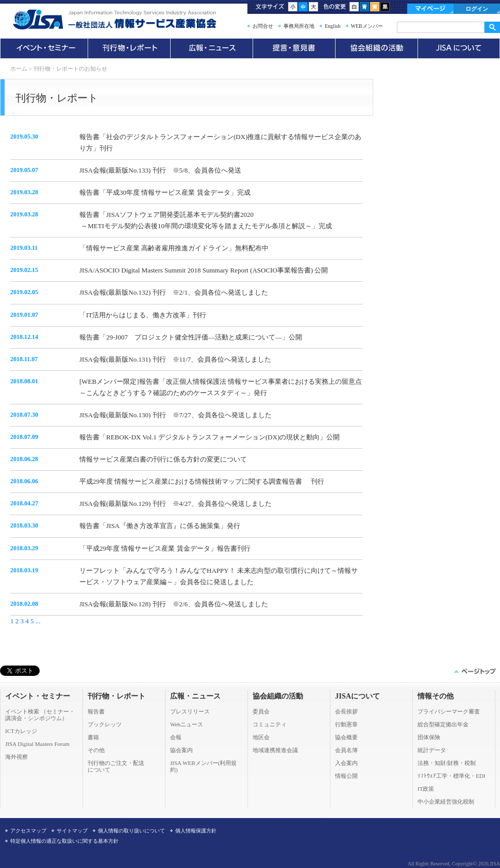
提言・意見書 (294, 48)
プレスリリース (190, 711)
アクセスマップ (28, 831)
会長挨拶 (346, 711)
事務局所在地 (299, 26)
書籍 (93, 737)
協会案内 (181, 750)
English (333, 26)
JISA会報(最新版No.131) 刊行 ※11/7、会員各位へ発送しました (175, 359)
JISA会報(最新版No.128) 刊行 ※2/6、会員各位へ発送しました (174, 604)
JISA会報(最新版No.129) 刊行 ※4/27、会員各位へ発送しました (176, 504)
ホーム (19, 69)
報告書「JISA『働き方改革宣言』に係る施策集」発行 (160, 526)
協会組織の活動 (376, 48)
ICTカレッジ (21, 731)
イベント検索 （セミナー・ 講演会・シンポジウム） (40, 715)
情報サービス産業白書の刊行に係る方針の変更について (163, 459)
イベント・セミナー (44, 48)
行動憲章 (346, 724)
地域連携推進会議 (275, 750)
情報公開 (346, 776)
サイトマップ (72, 831)
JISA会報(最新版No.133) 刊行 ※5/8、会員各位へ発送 (160, 170)
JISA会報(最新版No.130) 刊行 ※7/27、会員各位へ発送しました (176, 415)
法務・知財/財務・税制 (447, 763)
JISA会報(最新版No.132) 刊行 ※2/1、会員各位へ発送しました (174, 292)
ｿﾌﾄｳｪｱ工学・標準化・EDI (451, 776)
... (38, 621)
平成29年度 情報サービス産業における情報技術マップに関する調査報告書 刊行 (202, 481)
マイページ (430, 9)
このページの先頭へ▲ (474, 671)
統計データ (432, 750)
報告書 (96, 711)
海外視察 (16, 757)
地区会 (261, 737)
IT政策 (426, 789)
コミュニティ (270, 724)
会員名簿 (346, 750)
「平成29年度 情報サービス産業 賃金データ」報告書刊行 (165, 548)
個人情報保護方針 (196, 831)
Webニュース (187, 724)
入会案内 (346, 763)
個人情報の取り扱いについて (131, 831)
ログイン (477, 9)
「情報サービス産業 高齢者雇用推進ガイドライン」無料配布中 (174, 248)
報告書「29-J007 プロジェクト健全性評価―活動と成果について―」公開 (191, 337)
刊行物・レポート (129, 48)
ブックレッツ (105, 724)
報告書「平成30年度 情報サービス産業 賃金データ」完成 (165, 192)
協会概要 (346, 737)
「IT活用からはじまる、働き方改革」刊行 (143, 315)
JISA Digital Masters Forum (37, 744)
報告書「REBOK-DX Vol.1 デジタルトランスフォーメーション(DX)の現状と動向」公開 (210, 437)
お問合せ (263, 26)
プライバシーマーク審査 (449, 711)
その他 (96, 750)
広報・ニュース (211, 48)
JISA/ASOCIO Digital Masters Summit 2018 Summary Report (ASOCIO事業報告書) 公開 (204, 270)
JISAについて (459, 48)
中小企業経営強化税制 (446, 802)
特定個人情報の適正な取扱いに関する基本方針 (64, 841)
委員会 (261, 711)
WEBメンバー (367, 26)
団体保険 (429, 737)
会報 (176, 737)
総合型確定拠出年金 (443, 724)
